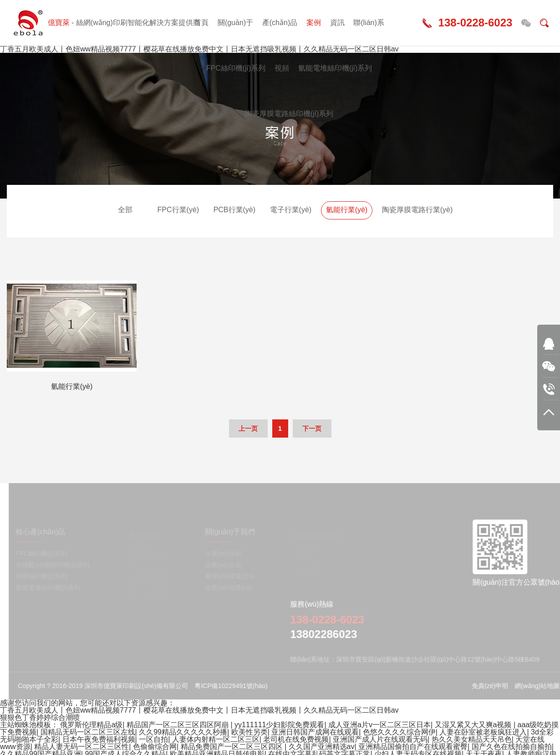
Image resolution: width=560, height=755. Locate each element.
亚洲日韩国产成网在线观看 (315, 732)
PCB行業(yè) (234, 210)
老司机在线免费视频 (296, 739)
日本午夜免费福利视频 (99, 739)
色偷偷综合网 (155, 747)
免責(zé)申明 (494, 686)
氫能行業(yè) (347, 210)
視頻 (282, 68)
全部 (125, 210)
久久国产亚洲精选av (322, 747)
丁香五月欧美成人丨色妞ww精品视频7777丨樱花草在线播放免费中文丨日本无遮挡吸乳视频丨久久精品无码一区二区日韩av (199, 710)
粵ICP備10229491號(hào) (235, 686)
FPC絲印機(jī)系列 (236, 68)
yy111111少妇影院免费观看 (279, 725)
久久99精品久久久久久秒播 (183, 732)
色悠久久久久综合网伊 (399, 732)
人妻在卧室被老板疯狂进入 (483, 732)
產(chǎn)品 (280, 23)
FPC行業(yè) (178, 210)
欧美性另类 (249, 732)
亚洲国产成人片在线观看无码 (380, 739)
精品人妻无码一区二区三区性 (81, 747)
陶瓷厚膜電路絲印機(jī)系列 (289, 114)
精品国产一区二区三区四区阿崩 (178, 725)
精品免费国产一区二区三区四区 (233, 747)
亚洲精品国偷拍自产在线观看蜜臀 (413, 747)
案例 (314, 23)
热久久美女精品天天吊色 (472, 739)
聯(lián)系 (369, 23)
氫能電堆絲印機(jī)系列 (335, 68)
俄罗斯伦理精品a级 (91, 725)
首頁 (201, 23)
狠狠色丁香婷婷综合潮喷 (40, 717)
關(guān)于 (235, 23)
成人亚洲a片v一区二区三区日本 (379, 725)
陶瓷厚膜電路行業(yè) (417, 210)
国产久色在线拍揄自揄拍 (512, 747)
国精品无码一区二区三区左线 (88, 732)
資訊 (337, 23)
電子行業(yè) (291, 210)
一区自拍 (153, 739)
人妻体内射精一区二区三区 (216, 739)
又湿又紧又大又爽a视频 (474, 725)
